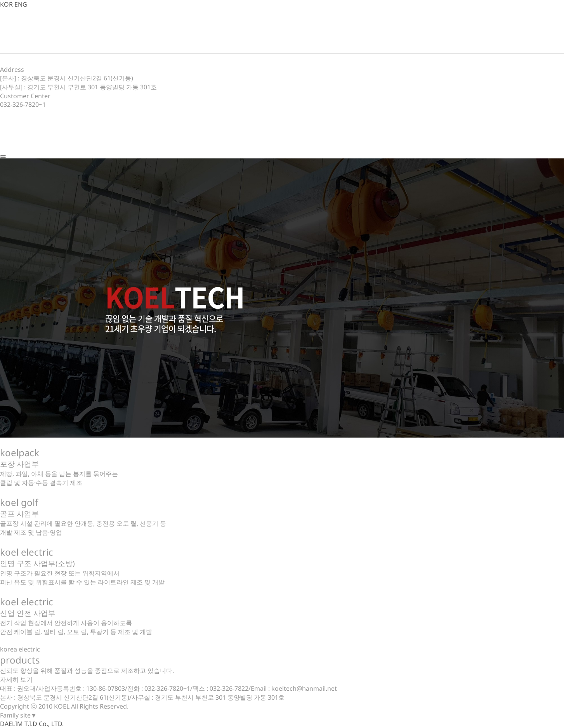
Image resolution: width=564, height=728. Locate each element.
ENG (21, 4)
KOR (6, 4)
